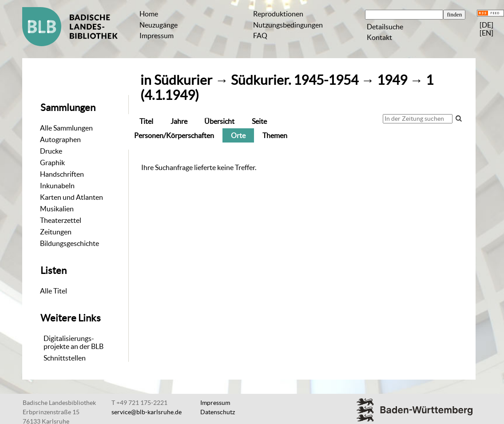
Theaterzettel (61, 220)
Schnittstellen (65, 358)
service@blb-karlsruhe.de (147, 412)
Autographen (60, 139)
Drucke (51, 151)
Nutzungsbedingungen (288, 25)
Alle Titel (54, 291)
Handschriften (62, 174)
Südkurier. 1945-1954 (295, 80)
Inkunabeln (57, 186)
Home (149, 14)
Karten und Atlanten (71, 197)
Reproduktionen (278, 14)
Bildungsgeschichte (69, 243)
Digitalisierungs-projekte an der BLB (73, 342)
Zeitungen (56, 232)
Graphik (52, 162)
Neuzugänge (159, 25)
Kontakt (379, 37)
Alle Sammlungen (66, 128)
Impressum (157, 36)
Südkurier (183, 80)
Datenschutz (218, 412)
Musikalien (57, 209)
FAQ (260, 36)
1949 (392, 80)
